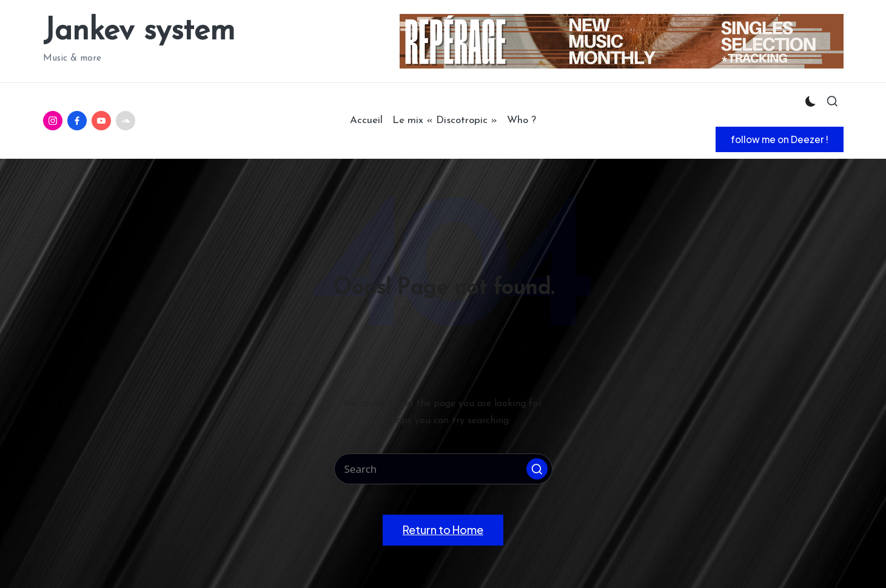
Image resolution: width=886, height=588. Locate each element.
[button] (780, 139)
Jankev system (139, 32)
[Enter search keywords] (443, 469)
